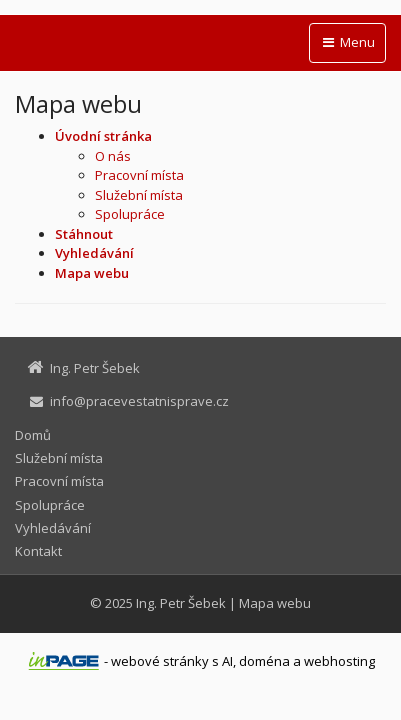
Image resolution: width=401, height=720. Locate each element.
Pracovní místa (139, 175)
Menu (347, 42)
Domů (33, 435)
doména (264, 661)
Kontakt (38, 551)
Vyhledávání (53, 528)
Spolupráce (130, 214)
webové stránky (160, 661)
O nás (113, 156)
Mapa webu (275, 603)
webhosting (339, 661)
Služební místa (139, 195)
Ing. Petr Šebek (181, 603)
